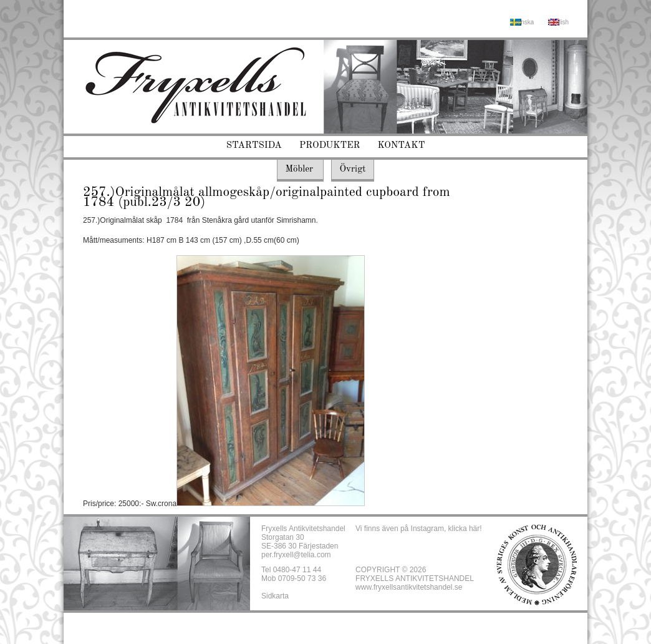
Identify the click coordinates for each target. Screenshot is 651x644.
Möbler (299, 169)
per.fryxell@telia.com (296, 555)
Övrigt (352, 169)
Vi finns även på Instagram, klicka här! (419, 529)
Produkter (330, 146)
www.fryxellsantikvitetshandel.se (409, 587)
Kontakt (402, 146)
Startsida (254, 146)
